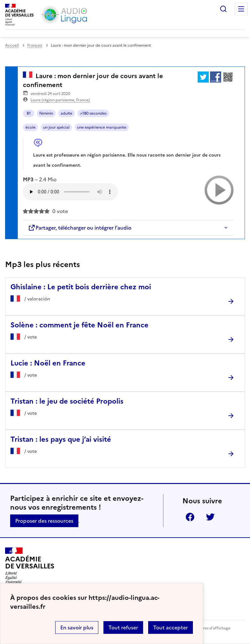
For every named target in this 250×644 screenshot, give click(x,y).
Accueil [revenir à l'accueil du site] (12, 45)
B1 (29, 113)
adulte (66, 113)
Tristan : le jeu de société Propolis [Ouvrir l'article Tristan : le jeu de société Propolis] (67, 401)
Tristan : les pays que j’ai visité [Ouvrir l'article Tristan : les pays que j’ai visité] (61, 439)
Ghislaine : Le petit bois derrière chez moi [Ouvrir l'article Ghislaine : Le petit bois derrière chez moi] (81, 287)
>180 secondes (93, 113)
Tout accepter (171, 627)
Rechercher (223, 9)
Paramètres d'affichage (209, 628)
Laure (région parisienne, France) (60, 100)
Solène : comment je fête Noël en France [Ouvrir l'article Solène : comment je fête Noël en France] (79, 325)
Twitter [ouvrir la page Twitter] (210, 517)
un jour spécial (56, 127)
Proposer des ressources (44, 521)
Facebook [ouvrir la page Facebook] (190, 517)
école (30, 127)
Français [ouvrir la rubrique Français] (35, 45)
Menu (241, 9)
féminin (46, 113)
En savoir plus (77, 627)
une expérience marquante (102, 127)
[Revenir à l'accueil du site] (30, 566)
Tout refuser (123, 627)
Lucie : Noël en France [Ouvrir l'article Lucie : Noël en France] (48, 363)
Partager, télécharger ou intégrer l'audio (80, 228)
